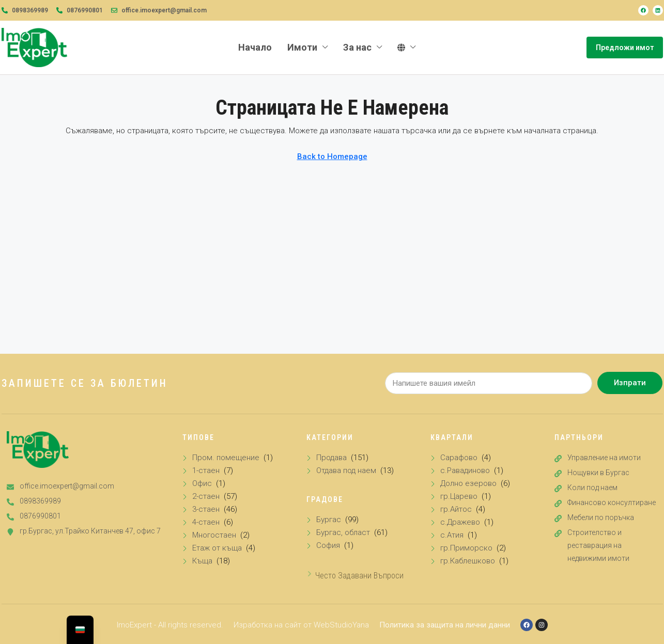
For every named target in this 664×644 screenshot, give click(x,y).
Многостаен (214, 535)
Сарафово (459, 458)
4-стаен (206, 522)
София (328, 545)
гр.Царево (459, 496)
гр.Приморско (466, 548)
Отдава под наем (346, 470)
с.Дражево (460, 522)
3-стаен (206, 509)
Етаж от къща (217, 548)
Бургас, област (343, 532)
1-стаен (206, 470)
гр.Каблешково (468, 561)
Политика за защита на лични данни (445, 625)
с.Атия (452, 535)
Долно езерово (468, 483)
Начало (255, 47)
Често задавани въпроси (359, 576)
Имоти (302, 47)
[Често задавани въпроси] (310, 574)
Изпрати (630, 383)
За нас (357, 47)
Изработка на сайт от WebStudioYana (301, 625)
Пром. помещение (226, 458)
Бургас (329, 520)
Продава (331, 458)
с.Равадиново (465, 470)
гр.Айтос (456, 509)
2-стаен (206, 496)
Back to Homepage (332, 156)
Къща (202, 561)
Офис (202, 483)
